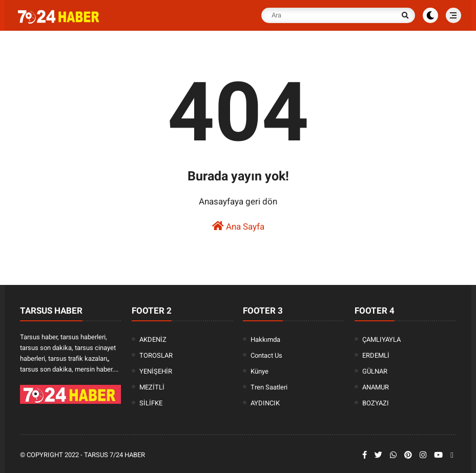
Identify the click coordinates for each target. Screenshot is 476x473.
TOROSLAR (156, 355)
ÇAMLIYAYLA (381, 340)
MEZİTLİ (152, 387)
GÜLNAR (375, 371)
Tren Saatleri (269, 387)
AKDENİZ (153, 340)
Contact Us (266, 355)
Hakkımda (265, 340)
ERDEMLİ (376, 355)
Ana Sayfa (238, 226)
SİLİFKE (151, 403)
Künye (260, 371)
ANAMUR (376, 387)
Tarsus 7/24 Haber (115, 455)
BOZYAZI (376, 403)
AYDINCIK (265, 403)
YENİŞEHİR (156, 371)
